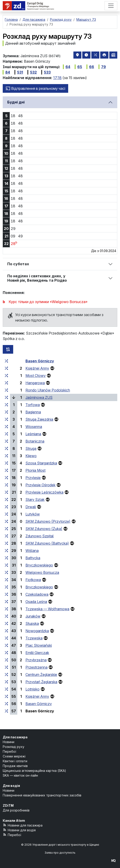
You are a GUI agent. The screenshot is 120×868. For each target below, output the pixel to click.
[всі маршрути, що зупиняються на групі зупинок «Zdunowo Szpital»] (6, 536)
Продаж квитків (15, 766)
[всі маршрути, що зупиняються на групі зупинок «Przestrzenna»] (6, 667)
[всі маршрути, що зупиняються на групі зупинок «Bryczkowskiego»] (6, 565)
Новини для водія (19, 830)
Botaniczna (35, 441)
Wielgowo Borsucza (42, 572)
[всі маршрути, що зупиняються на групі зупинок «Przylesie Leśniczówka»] (6, 492)
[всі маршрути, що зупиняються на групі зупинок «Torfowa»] (6, 405)
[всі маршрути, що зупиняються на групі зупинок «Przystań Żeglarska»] (6, 682)
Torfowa (33, 405)
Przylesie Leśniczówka (44, 492)
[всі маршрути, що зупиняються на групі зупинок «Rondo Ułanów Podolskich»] (6, 390)
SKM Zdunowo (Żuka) (44, 529)
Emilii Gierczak (37, 653)
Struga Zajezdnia (39, 419)
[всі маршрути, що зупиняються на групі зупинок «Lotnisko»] (6, 689)
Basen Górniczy (40, 361)
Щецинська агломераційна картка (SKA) (34, 771)
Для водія (11, 786)
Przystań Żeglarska (41, 682)
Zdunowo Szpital (40, 536)
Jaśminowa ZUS (39, 397)
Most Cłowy (36, 376)
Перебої (9, 751)
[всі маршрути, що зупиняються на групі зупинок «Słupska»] (6, 623)
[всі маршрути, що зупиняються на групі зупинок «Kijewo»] (6, 456)
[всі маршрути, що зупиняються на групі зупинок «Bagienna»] (6, 412)
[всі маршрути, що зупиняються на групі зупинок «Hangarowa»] (6, 383)
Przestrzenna (36, 667)
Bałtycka (33, 558)
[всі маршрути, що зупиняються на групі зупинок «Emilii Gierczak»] (6, 653)
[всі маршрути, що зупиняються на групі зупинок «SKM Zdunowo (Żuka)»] (6, 529)
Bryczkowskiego (39, 565)
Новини (9, 742)
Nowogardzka (37, 631)
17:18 (57, 78)
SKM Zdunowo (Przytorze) (48, 521)
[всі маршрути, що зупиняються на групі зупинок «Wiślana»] (6, 551)
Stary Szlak (35, 500)
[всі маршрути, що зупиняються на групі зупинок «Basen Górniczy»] (6, 361)
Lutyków (33, 514)
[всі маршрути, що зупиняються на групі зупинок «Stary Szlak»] (6, 500)
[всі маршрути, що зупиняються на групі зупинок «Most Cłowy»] (6, 376)
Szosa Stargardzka (41, 463)
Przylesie (33, 478)
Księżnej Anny (37, 368)
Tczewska (34, 638)
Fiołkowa (33, 580)
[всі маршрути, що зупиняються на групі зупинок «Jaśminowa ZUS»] (6, 397)
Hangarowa (35, 383)
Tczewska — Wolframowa (47, 609)
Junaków (33, 616)
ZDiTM (8, 805)
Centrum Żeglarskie (41, 675)
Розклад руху (14, 747)
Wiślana (32, 551)
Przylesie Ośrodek (40, 485)
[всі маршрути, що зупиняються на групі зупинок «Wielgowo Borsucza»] (6, 572)
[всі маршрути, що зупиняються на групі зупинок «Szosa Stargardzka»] (6, 463)
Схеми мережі (14, 756)
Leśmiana (33, 434)
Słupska (32, 623)
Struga (31, 448)
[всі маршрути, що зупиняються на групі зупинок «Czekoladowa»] (6, 594)
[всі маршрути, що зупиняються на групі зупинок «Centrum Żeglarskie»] (6, 675)
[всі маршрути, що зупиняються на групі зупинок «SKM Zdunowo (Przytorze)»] (6, 521)
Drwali (31, 507)
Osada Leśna (36, 602)
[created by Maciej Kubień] (113, 860)
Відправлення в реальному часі (35, 88)
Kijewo (31, 456)
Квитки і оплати (15, 761)
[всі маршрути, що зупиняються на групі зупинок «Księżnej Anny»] (6, 368)
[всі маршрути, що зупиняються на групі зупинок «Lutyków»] (6, 514)
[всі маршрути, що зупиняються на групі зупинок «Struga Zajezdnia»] (6, 419)
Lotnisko (32, 689)
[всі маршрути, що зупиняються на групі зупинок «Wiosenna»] (6, 427)
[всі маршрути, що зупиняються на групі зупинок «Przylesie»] (6, 478)
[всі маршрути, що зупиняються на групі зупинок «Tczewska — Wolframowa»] (6, 609)
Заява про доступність (60, 853)
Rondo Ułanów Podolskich (48, 390)
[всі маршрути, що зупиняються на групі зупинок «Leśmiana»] (6, 434)
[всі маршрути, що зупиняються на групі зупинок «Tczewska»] (6, 638)
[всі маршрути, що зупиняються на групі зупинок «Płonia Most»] (6, 470)
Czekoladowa (37, 594)
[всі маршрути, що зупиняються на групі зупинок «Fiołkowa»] (6, 580)
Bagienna (33, 412)
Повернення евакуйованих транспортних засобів (42, 795)
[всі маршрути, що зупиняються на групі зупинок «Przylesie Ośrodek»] (6, 485)
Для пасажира (15, 737)
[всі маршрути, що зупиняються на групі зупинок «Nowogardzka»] (6, 631)
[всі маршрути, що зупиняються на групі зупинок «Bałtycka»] (6, 558)
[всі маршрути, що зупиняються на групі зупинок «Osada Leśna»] (6, 602)
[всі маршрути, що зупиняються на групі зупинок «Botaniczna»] (6, 441)
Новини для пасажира (23, 825)
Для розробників (16, 810)
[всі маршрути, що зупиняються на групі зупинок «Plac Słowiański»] (6, 645)
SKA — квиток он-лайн (20, 775)
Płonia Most (35, 470)
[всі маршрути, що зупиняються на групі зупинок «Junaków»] (6, 616)
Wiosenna (34, 427)
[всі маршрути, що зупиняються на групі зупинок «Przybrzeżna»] (6, 660)
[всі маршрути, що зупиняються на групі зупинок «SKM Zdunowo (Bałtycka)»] (6, 543)
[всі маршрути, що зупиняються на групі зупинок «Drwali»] (6, 507)
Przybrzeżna (36, 660)
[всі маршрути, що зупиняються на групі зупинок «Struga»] (6, 448)
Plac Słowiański (39, 645)
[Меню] (111, 6)
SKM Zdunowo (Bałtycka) (47, 543)
